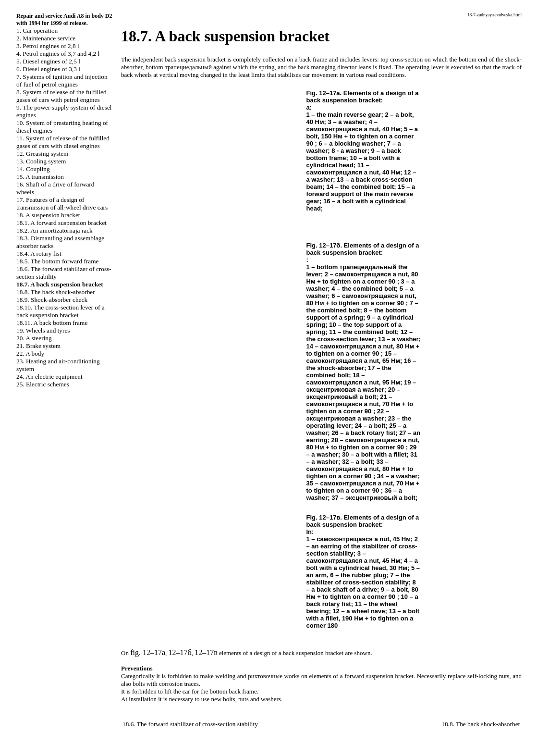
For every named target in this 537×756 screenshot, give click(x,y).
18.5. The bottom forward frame (58, 261)
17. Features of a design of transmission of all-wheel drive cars (62, 204)
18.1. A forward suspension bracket (61, 223)
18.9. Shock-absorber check (52, 300)
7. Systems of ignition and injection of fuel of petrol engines (62, 81)
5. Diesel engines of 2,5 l (48, 61)
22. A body (30, 353)
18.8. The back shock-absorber (56, 292)
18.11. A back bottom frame (52, 323)
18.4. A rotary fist (39, 254)
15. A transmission (40, 177)
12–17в (206, 652)
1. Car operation (37, 31)
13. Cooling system (41, 161)
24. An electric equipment (49, 377)
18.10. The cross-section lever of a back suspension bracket (61, 311)
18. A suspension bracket (48, 215)
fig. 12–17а (148, 652)
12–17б (180, 652)
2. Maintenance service (46, 38)
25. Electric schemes (43, 384)
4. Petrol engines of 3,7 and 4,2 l (58, 54)
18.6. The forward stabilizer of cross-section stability (190, 724)
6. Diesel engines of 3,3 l (48, 69)
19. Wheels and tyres (43, 330)
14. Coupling (33, 169)
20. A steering (34, 338)
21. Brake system (38, 346)
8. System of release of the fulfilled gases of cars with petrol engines (61, 96)
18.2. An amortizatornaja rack (55, 230)
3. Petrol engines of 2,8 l (48, 46)
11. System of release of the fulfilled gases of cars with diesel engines (63, 142)
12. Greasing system (42, 154)
